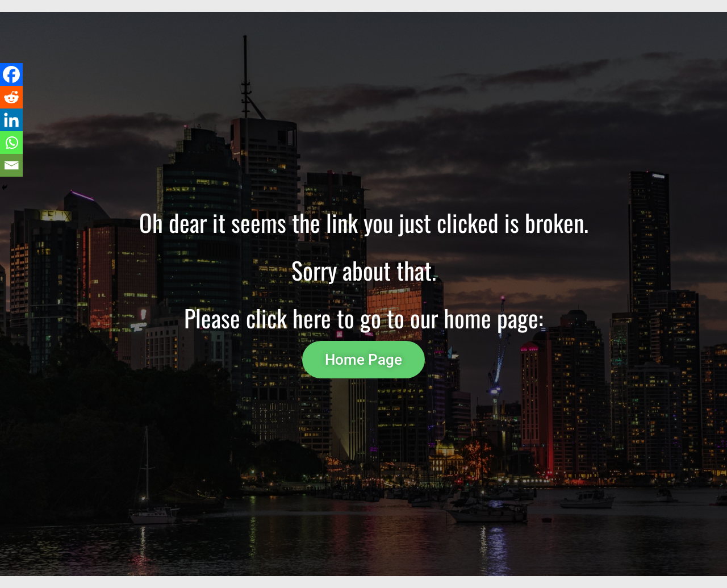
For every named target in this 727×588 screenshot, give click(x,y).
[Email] (11, 165)
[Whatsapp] (11, 143)
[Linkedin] (11, 120)
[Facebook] (11, 74)
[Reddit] (11, 97)
